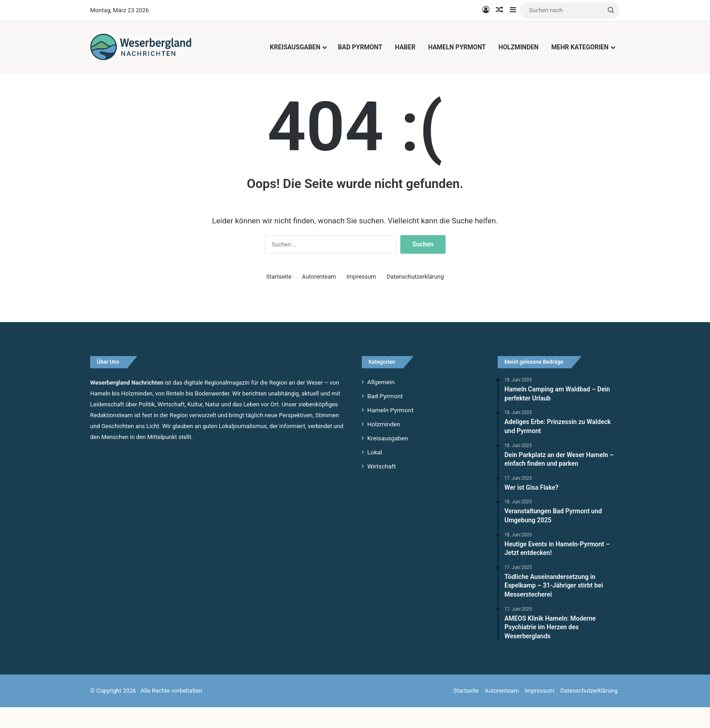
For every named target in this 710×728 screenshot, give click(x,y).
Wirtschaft (381, 487)
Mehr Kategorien (580, 47)
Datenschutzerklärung (415, 297)
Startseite (279, 297)
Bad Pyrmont (360, 47)
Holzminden (519, 47)
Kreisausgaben (295, 47)
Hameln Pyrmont (457, 47)
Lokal (375, 472)
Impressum (361, 297)
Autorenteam (319, 297)
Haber (405, 47)
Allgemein (381, 402)
